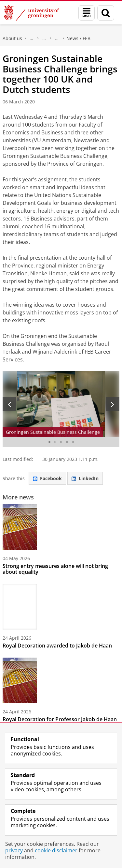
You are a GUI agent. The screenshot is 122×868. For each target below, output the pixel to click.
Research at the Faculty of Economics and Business (44, 38)
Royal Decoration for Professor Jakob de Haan (60, 719)
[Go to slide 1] (49, 442)
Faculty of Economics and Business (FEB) (32, 38)
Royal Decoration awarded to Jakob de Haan (57, 646)
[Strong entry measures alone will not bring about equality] (61, 527)
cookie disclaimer (56, 850)
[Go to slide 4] (67, 442)
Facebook (47, 478)
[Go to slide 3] (61, 442)
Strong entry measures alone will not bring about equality (55, 569)
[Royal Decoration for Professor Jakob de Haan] (61, 680)
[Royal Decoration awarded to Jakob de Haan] (61, 607)
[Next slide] (113, 404)
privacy (14, 850)
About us (12, 38)
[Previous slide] (9, 404)
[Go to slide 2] (55, 442)
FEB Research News (57, 38)
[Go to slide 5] (73, 442)
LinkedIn (85, 478)
